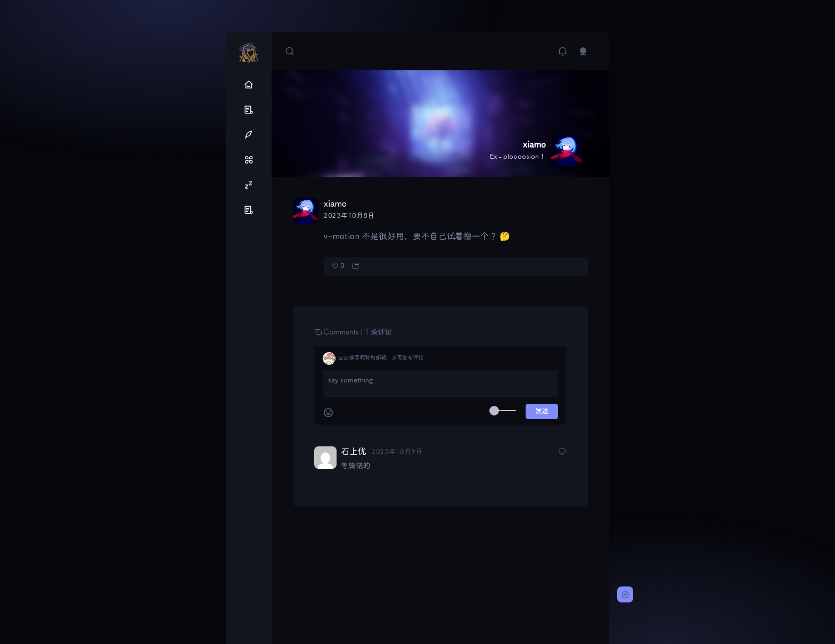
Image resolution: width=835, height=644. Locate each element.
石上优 (353, 452)
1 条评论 (378, 332)
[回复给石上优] (562, 453)
